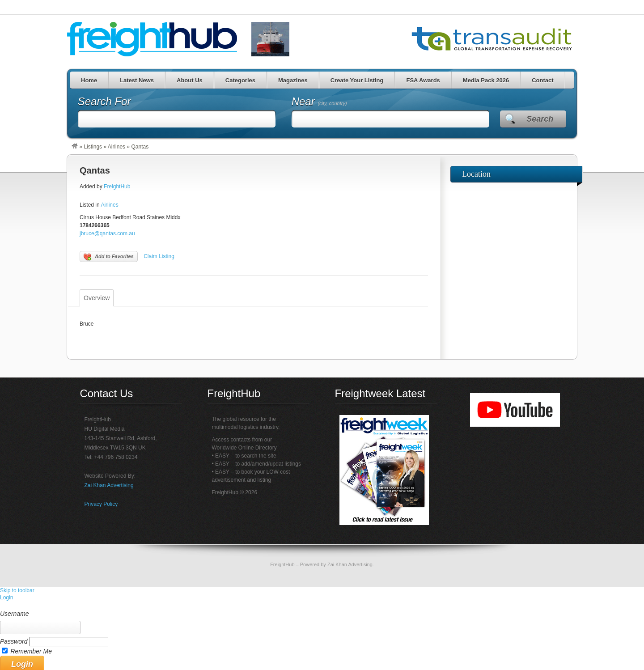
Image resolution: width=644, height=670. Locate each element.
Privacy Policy (101, 504)
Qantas (95, 170)
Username (15, 614)
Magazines (293, 80)
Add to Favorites (109, 257)
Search (540, 119)
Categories (240, 80)
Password (14, 641)
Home (89, 80)
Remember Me (31, 651)
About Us (190, 80)
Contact (542, 80)
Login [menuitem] (6, 598)
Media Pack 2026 (486, 80)
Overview (97, 298)
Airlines (117, 147)
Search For (104, 101)
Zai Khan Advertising (109, 485)
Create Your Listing (357, 80)
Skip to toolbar (17, 590)
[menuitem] (322, 606)
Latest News (137, 80)
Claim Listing (159, 256)
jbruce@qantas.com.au (107, 233)
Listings (93, 147)
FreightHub (117, 187)
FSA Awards (423, 80)
